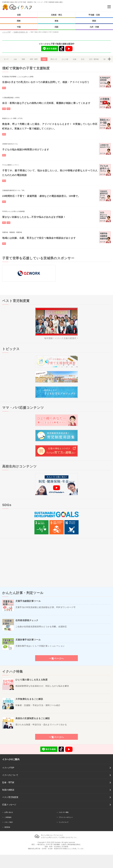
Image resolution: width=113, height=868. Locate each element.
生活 (83, 59)
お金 (15, 59)
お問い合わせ (9, 812)
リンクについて (64, 822)
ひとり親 (65, 59)
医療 (23, 59)
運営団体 (7, 827)
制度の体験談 (8, 790)
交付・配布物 (94, 59)
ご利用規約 (8, 817)
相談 (44, 59)
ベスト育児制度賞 (10, 797)
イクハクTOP (8, 768)
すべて (6, 59)
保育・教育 (34, 59)
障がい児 (54, 59)
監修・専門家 (8, 782)
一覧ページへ (56, 658)
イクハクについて (10, 775)
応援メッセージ (9, 805)
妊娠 (75, 59)
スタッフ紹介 (9, 822)
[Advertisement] (56, 563)
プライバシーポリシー (66, 817)
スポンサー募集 (64, 812)
